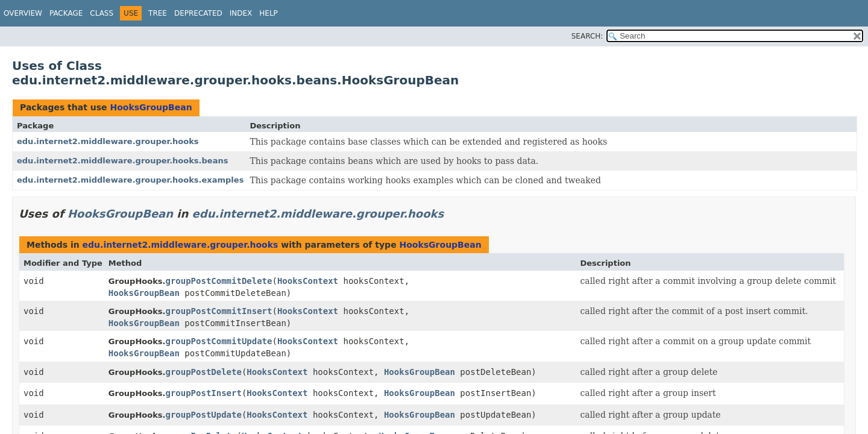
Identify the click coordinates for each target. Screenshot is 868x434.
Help (269, 13)
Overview (23, 13)
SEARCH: (587, 36)
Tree (158, 13)
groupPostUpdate (203, 415)
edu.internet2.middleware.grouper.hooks (108, 141)
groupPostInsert (203, 393)
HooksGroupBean (151, 107)
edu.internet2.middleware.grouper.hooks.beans (122, 161)
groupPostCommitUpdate (219, 341)
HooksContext (308, 281)
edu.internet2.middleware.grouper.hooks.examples (130, 180)
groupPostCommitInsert (219, 311)
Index (241, 13)
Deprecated (198, 13)
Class (102, 13)
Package (66, 13)
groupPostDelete (203, 372)
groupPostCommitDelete (219, 281)
